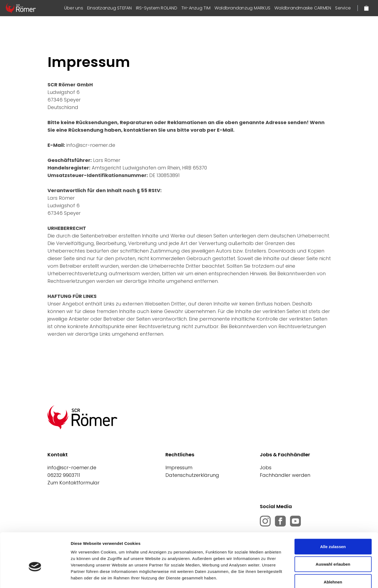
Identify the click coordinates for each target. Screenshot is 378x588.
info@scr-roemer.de (72, 468)
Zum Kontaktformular (74, 483)
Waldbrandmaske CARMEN (303, 8)
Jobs (266, 468)
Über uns (74, 8)
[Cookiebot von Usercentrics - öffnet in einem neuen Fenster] (35, 577)
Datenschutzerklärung (192, 475)
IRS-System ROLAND (157, 8)
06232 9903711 (64, 475)
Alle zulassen (333, 517)
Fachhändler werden (285, 475)
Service (343, 8)
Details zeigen (287, 577)
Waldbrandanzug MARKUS (242, 8)
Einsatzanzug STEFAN (110, 8)
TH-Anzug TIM (196, 8)
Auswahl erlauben (333, 535)
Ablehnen (333, 553)
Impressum (179, 468)
